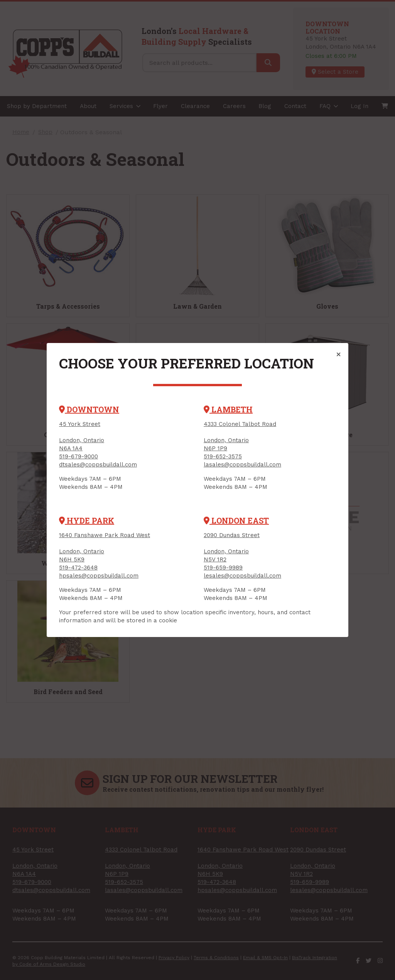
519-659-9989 (223, 568)
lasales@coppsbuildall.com (242, 465)
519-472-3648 (78, 568)
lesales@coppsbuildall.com (242, 576)
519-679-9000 (78, 456)
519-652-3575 (223, 456)
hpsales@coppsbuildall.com (99, 576)
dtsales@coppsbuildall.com (98, 465)
